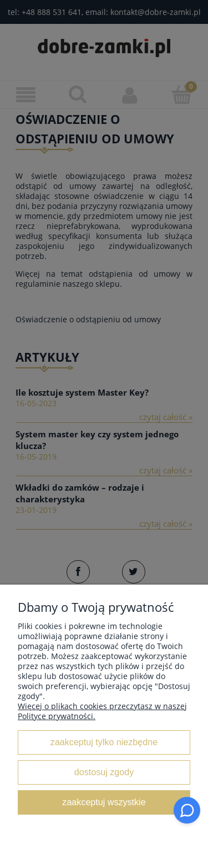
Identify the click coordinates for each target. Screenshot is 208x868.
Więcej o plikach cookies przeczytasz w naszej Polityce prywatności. (102, 711)
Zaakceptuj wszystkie (104, 802)
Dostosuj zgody (104, 772)
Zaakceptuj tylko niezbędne (104, 742)
